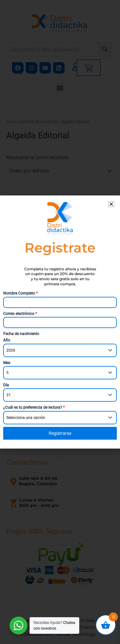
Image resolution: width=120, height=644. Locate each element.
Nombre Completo (20, 293)
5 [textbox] (7, 373)
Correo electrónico (20, 314)
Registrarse (60, 433)
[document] (60, 322)
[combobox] (60, 350)
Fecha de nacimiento (21, 334)
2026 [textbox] (11, 350)
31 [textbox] (9, 395)
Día (6, 385)
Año (7, 340)
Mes (7, 363)
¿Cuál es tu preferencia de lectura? (34, 407)
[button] (111, 204)
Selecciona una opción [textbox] (26, 418)
